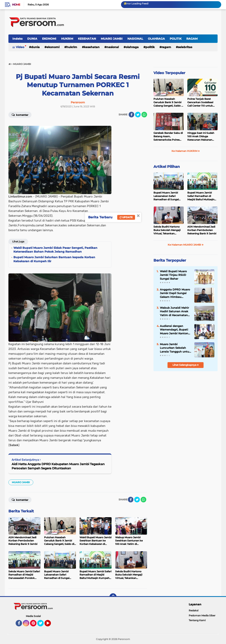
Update (126, 217)
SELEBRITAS (185, 47)
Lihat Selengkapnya (186, 365)
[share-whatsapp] (144, 115)
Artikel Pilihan (167, 167)
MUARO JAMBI (112, 39)
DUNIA (32, 39)
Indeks (17, 39)
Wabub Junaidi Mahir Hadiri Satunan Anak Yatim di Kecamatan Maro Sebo (174, 311)
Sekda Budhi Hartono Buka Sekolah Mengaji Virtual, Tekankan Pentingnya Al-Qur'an (167, 230)
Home (16, 5)
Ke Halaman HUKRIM (186, 151)
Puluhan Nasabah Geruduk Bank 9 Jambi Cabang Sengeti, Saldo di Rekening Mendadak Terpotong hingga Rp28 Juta (168, 102)
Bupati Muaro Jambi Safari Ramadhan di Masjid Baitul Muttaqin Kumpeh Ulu (201, 196)
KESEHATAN (87, 39)
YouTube (50, 625)
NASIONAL (135, 39)
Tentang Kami (197, 620)
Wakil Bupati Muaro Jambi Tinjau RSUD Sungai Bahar (173, 275)
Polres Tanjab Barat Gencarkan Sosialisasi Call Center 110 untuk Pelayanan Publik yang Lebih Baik (201, 102)
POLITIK (176, 39)
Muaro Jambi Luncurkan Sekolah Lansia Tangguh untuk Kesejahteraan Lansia (175, 348)
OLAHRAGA (156, 39)
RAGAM (192, 39)
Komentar (20, 115)
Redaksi (194, 610)
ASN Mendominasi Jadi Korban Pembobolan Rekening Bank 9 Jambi (202, 230)
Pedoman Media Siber (202, 615)
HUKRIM (67, 39)
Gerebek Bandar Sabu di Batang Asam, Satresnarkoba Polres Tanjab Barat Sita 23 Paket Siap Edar (168, 136)
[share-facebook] (131, 115)
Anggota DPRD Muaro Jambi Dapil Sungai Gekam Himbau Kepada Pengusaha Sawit (175, 293)
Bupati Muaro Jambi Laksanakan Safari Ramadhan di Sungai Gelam (166, 196)
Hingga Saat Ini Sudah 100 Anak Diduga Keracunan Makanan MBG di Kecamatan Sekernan (201, 136)
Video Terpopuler (169, 73)
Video (20, 47)
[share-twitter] (138, 115)
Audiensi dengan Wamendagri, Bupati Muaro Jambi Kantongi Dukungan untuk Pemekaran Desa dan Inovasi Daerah (175, 330)
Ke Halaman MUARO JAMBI (186, 245)
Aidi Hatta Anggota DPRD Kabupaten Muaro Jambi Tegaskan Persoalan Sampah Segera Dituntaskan (58, 466)
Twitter (42, 625)
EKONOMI (49, 39)
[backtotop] (113, 597)
